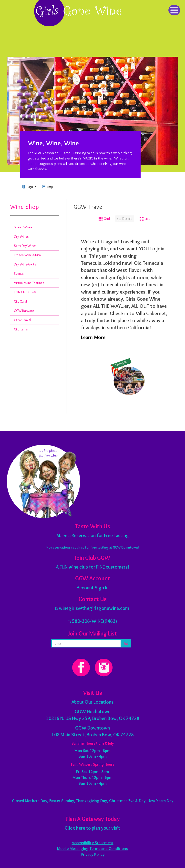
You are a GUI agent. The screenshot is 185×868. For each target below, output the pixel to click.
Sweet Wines (23, 227)
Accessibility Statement (93, 843)
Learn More (93, 337)
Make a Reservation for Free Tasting (93, 535)
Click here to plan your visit (92, 828)
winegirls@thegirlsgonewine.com (94, 608)
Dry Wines (21, 236)
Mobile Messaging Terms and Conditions (92, 848)
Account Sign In (93, 588)
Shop (50, 187)
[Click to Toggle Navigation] (174, 10)
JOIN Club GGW (25, 292)
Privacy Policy (93, 854)
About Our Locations (92, 702)
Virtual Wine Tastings (29, 283)
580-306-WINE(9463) (95, 621)
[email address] (86, 643)
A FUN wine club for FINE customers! (92, 567)
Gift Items (21, 329)
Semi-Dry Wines (25, 246)
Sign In (32, 187)
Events (19, 274)
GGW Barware (24, 311)
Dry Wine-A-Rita (25, 264)
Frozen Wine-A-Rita (27, 255)
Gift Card (20, 301)
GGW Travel (22, 320)
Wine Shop (25, 207)
